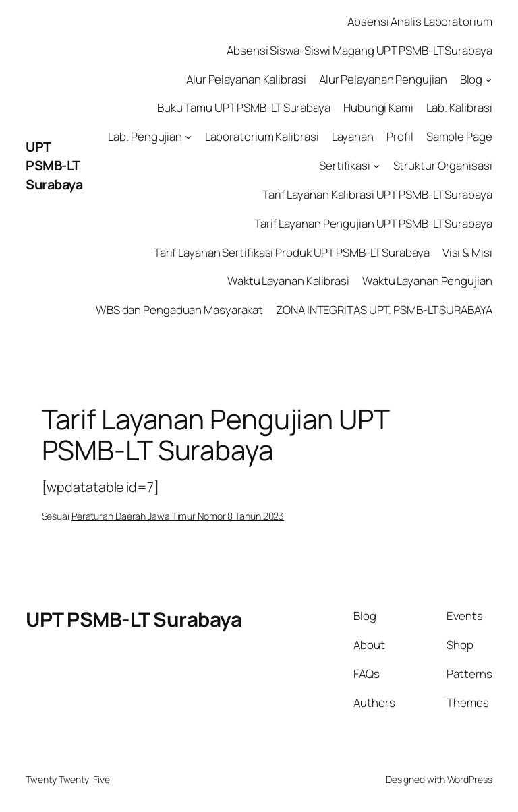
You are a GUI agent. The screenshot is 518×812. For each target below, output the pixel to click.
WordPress (470, 779)
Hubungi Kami (378, 107)
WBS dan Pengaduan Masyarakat (179, 310)
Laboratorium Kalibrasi (262, 136)
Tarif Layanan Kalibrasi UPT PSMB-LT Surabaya (377, 194)
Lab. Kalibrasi (459, 107)
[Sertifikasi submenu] (376, 166)
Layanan (353, 136)
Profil (400, 136)
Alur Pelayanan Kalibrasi (246, 79)
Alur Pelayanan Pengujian (383, 79)
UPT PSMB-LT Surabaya (54, 165)
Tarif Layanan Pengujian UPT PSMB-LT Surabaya (373, 223)
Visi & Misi (467, 252)
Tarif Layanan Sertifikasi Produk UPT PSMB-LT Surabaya (292, 252)
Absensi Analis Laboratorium (420, 21)
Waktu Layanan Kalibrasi (288, 281)
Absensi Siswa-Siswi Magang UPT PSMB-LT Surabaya (359, 50)
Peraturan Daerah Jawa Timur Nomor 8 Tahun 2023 (178, 516)
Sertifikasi (345, 165)
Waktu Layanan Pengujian (427, 281)
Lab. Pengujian (145, 136)
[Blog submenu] (488, 79)
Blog (471, 79)
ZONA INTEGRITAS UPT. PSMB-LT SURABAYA (384, 310)
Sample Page (459, 136)
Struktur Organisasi (443, 165)
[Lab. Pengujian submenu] (188, 137)
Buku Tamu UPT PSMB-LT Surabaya (244, 107)
